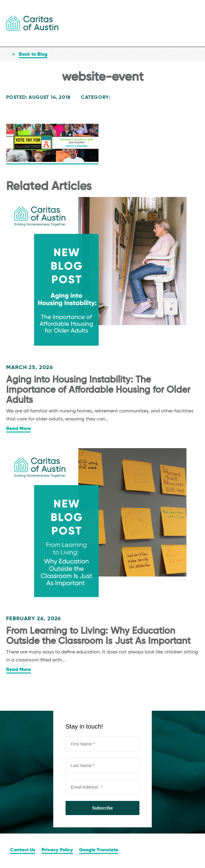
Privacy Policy (57, 850)
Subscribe (102, 808)
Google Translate (99, 850)
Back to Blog (33, 54)
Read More (18, 429)
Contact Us (23, 850)
